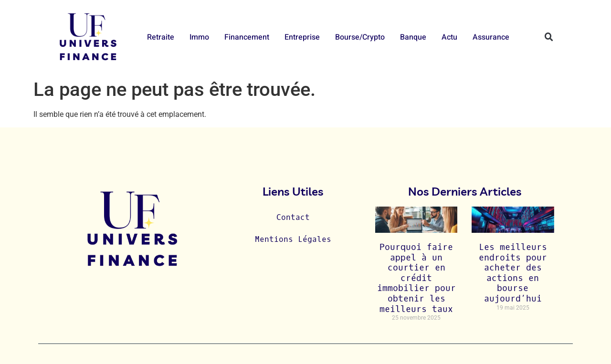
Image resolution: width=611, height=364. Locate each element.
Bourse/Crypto (360, 37)
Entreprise (302, 37)
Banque (413, 37)
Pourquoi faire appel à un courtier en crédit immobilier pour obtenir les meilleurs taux (416, 278)
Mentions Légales (293, 239)
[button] (549, 37)
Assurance (491, 37)
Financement (247, 37)
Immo (199, 37)
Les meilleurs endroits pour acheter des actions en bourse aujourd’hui (513, 273)
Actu (449, 37)
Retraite (161, 37)
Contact (293, 217)
